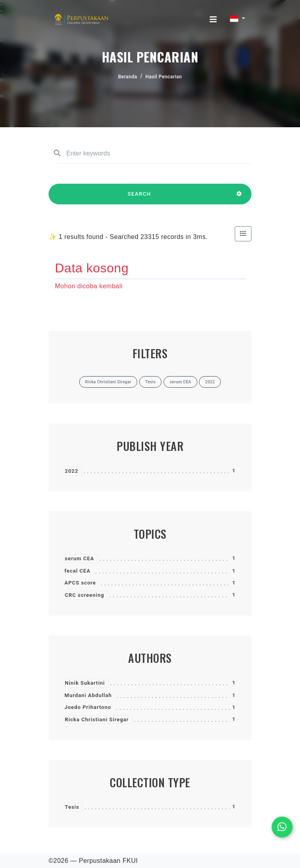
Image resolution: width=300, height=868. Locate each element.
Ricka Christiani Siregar (97, 719)
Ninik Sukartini (85, 683)
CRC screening (85, 595)
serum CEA (80, 558)
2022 (72, 471)
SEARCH (139, 198)
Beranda (128, 77)
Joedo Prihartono (88, 707)
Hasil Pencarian (164, 77)
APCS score (80, 583)
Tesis (72, 807)
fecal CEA (77, 571)
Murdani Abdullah (88, 695)
